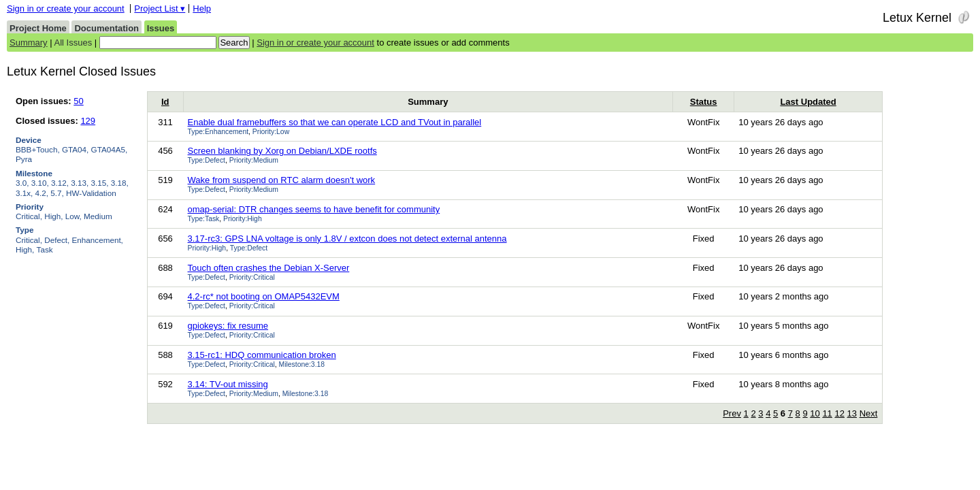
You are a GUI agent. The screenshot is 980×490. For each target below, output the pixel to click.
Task (45, 249)
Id (165, 102)
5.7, (57, 193)
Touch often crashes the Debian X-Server (269, 268)
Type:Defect (207, 160)
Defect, (57, 240)
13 (852, 413)
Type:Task (204, 219)
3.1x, (24, 193)
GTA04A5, (110, 149)
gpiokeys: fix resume (228, 326)
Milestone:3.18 (302, 364)
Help (202, 9)
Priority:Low (271, 132)
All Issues (73, 43)
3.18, (120, 183)
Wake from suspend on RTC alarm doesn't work (282, 180)
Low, (73, 216)
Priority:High (243, 219)
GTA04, (75, 149)
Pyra (24, 159)
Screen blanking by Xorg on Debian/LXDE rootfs (282, 151)
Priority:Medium (254, 160)
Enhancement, (98, 240)
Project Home (38, 28)
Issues (161, 28)
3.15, (100, 183)
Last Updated (808, 102)
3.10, (40, 183)
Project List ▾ (160, 9)
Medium (98, 216)
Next (869, 413)
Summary (29, 43)
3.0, (22, 183)
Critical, (29, 216)
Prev (732, 413)
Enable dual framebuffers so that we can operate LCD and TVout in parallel (335, 122)
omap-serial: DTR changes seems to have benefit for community (314, 209)
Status (704, 102)
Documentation (107, 28)
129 (88, 121)
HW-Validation (91, 193)
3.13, (80, 183)
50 (78, 101)
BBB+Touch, (38, 149)
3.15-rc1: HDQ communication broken (262, 355)
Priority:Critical (252, 277)
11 (827, 413)
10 (815, 413)
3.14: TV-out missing (228, 384)
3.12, (60, 183)
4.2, (42, 193)
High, (53, 216)
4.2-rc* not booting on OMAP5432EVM (264, 296)
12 (839, 413)
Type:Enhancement (218, 132)
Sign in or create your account (66, 9)
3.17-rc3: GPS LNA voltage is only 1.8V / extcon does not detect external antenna (347, 239)
